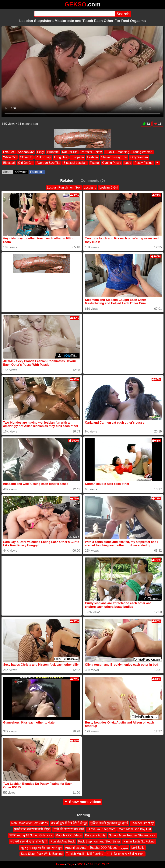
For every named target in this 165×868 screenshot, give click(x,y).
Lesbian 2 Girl (109, 187)
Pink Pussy (43, 157)
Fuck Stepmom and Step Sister (99, 841)
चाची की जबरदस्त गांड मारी (69, 829)
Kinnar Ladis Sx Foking (139, 841)
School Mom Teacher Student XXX (132, 835)
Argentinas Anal (76, 847)
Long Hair (61, 157)
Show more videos (83, 802)
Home (60, 864)
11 (158, 124)
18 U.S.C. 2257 (98, 864)
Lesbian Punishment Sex (64, 187)
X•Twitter (21, 172)
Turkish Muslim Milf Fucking (85, 854)
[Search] (75, 14)
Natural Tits (70, 152)
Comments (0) (93, 181)
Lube (128, 163)
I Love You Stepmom (101, 829)
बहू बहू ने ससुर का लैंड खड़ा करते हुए (41, 847)
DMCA (81, 864)
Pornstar (86, 152)
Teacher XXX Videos (104, 847)
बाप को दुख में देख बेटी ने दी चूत (69, 823)
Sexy (40, 152)
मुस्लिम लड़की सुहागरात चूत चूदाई (109, 823)
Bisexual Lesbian (75, 163)
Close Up (26, 157)
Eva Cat (9, 152)
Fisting (94, 163)
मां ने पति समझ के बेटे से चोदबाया (125, 854)
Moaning (123, 152)
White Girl (10, 157)
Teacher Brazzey (142, 823)
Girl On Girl (26, 163)
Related (67, 181)
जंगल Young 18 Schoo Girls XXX (31, 835)
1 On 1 (110, 152)
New (99, 152)
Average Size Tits (48, 163)
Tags (71, 864)
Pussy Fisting (144, 163)
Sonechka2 (26, 152)
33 (146, 124)
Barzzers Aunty (95, 835)
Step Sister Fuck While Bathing (42, 854)
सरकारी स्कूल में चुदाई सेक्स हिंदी (29, 841)
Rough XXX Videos (69, 835)
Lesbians (90, 187)
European (77, 157)
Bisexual (9, 163)
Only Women (139, 157)
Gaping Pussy (112, 163)
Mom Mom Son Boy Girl (135, 829)
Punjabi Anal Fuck (63, 841)
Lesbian (93, 157)
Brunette (53, 152)
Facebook (37, 172)
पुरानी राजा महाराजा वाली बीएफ (32, 829)
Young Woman (142, 152)
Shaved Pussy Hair (114, 157)
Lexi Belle (138, 847)
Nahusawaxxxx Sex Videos (29, 823)
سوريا (124, 847)
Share (7, 172)
